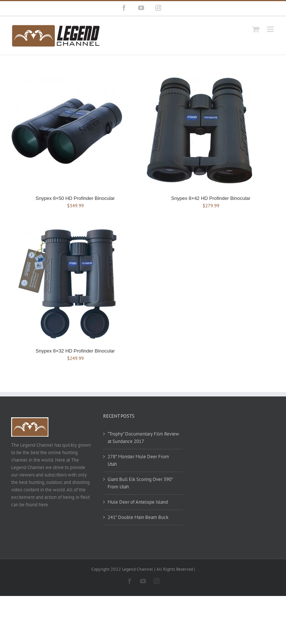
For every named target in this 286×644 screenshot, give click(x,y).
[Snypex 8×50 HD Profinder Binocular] (67, 79)
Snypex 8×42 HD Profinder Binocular (211, 198)
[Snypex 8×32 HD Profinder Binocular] (67, 232)
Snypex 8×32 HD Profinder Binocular (75, 351)
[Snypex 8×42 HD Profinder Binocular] (203, 79)
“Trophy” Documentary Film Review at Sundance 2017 (143, 438)
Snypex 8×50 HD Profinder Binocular (75, 198)
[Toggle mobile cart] (256, 29)
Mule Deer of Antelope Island (138, 502)
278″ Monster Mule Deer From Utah (139, 460)
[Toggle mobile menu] (271, 29)
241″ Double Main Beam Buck (138, 517)
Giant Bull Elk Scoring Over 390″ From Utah (140, 483)
